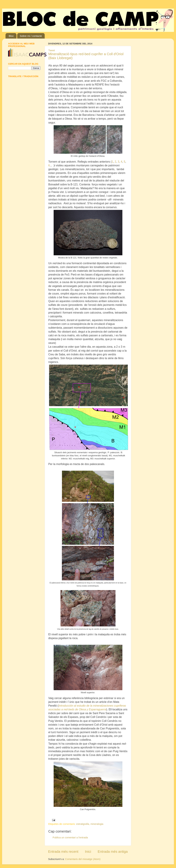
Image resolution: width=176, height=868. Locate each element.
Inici (88, 852)
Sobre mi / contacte (31, 36)
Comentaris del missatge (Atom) (83, 859)
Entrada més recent (63, 852)
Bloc (11, 36)
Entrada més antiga (113, 852)
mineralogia (97, 824)
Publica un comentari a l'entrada (70, 838)
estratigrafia (83, 824)
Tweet (52, 50)
